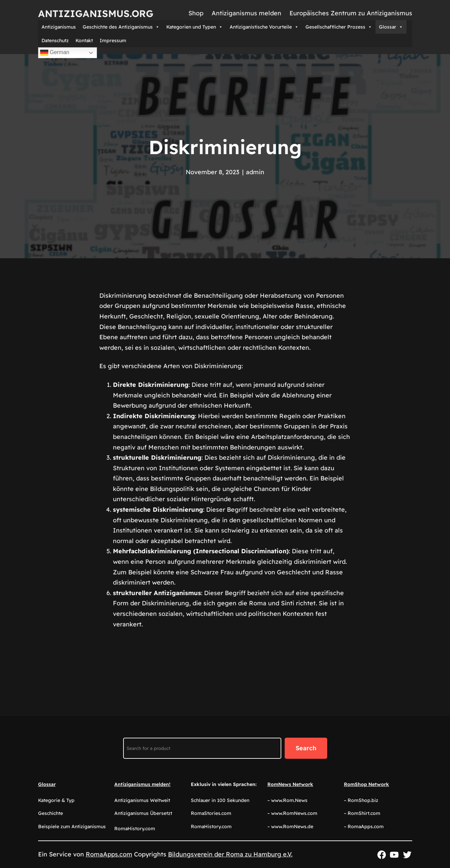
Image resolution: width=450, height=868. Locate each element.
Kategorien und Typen (195, 27)
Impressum (113, 40)
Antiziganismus (59, 27)
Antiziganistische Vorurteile (264, 27)
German (55, 53)
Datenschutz (55, 40)
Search (306, 748)
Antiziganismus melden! (142, 784)
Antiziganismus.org (96, 13)
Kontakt (84, 40)
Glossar (391, 27)
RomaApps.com (109, 854)
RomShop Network (366, 784)
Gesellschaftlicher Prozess (339, 27)
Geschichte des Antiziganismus (121, 27)
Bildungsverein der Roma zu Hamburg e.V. (230, 854)
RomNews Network (290, 784)
